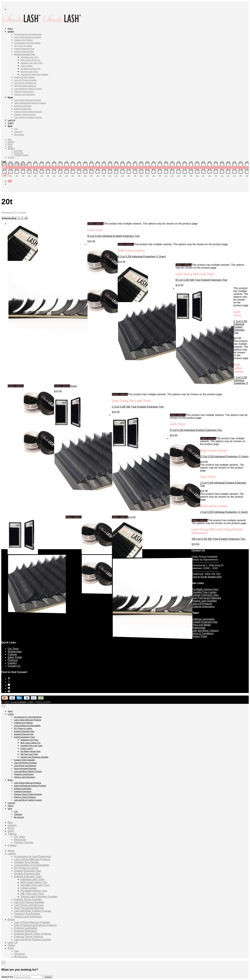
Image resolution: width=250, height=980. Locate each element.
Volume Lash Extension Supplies (34, 74)
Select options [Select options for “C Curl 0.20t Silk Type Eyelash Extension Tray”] (120, 394)
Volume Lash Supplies (204, 601)
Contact (11, 157)
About (10, 29)
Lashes (11, 31)
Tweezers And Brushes (24, 92)
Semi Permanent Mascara (206, 598)
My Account (19, 135)
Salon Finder (15, 657)
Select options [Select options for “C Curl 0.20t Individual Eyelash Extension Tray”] (16, 386)
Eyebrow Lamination (23, 106)
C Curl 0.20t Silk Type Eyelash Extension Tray (138, 407)
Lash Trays (95, 230)
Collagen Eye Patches (23, 40)
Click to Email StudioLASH (207, 577)
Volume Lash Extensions (24, 94)
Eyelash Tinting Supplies (24, 77)
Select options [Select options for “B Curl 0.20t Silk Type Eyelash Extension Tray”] (184, 265)
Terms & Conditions (203, 633)
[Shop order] (15, 218)
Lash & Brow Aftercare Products (28, 37)
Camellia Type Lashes (204, 592)
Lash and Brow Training (205, 631)
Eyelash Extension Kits (24, 52)
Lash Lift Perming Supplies (25, 80)
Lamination (208, 619)
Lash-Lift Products (202, 604)
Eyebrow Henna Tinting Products (28, 112)
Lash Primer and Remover (25, 83)
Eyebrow (197, 619)
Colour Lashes (27, 66)
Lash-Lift (11, 120)
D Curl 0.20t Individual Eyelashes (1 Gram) (224, 457)
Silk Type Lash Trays (29, 72)
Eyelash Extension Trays (24, 54)
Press (10, 144)
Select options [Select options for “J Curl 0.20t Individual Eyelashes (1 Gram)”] (120, 517)
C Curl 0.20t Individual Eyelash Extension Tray (240, 327)
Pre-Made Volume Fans (30, 69)
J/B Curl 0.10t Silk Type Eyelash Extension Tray (219, 539)
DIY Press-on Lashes (23, 46)
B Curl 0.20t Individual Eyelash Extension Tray (114, 236)
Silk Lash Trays (204, 274)
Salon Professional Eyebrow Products (30, 103)
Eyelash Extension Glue (24, 49)
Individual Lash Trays (29, 57)
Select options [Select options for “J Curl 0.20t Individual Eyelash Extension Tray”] (74, 517)
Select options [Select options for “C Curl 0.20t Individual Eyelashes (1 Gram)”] (62, 386)
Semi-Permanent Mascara (25, 86)
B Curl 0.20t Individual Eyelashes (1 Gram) (142, 257)
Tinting (11, 123)
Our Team (18, 151)
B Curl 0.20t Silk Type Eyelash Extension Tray (201, 280)
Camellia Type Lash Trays (31, 63)
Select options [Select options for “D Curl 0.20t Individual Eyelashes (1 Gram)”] (208, 438)
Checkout (18, 132)
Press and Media (201, 625)
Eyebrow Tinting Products (25, 115)
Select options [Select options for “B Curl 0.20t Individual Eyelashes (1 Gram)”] (126, 244)
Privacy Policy (200, 636)
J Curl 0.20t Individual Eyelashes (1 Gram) (224, 512)
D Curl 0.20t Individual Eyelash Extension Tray (196, 430)
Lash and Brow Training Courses (28, 89)
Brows (10, 97)
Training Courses (21, 155)
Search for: (7, 977)
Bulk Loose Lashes (131, 250)
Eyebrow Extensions (23, 109)
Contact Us (14, 666)
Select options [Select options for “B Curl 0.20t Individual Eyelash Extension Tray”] (95, 224)
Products (13, 660)
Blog (10, 140)
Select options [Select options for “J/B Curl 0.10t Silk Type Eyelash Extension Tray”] (200, 520)
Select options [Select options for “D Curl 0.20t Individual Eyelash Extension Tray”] (178, 415)
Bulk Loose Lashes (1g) (30, 60)
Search (48, 977)
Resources (19, 153)
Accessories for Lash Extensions (28, 34)
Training (11, 148)
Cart (16, 129)
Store (10, 126)
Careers (11, 142)
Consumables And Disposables (27, 43)
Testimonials (199, 628)
